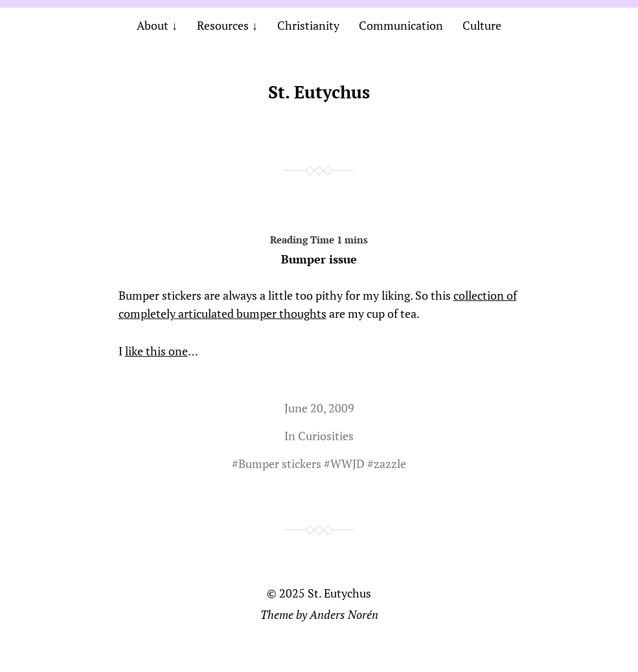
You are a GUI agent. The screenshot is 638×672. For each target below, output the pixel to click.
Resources (223, 25)
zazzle (390, 464)
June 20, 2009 (319, 408)
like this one (156, 351)
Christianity (308, 25)
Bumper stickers (280, 464)
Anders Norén (344, 614)
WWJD (347, 464)
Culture (482, 25)
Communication (401, 25)
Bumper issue (319, 247)
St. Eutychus (319, 92)
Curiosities (326, 436)
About (153, 25)
